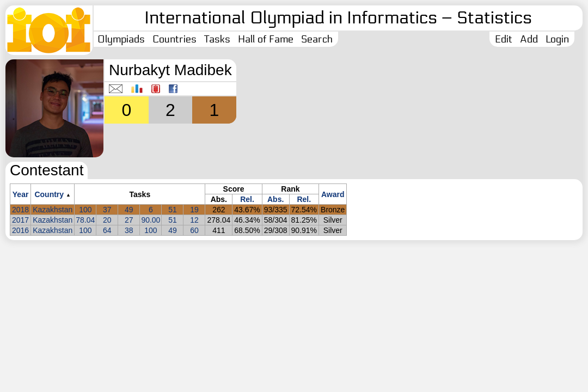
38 (129, 230)
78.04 (85, 220)
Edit (504, 39)
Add (529, 39)
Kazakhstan (53, 210)
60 (194, 230)
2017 (20, 220)
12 (194, 220)
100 (85, 210)
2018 (20, 210)
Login (557, 39)
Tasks (217, 39)
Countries (174, 39)
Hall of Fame (266, 39)
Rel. (247, 199)
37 (107, 210)
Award (333, 194)
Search (317, 39)
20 (107, 220)
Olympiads (121, 39)
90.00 (151, 220)
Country (49, 194)
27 (129, 220)
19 (194, 210)
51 (173, 210)
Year (21, 194)
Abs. (275, 199)
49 (129, 210)
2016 (20, 230)
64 (107, 230)
